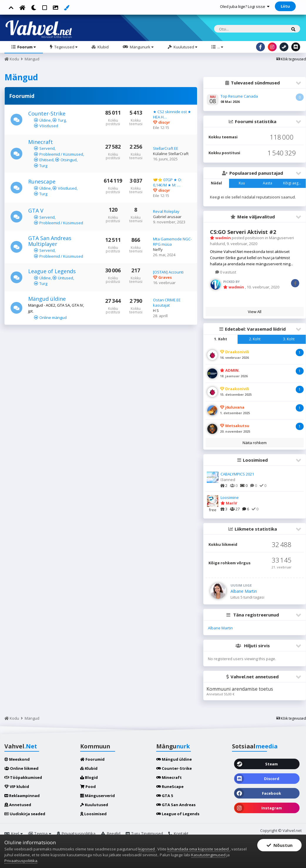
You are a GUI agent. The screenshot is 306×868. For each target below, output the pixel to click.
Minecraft (41, 142)
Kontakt (178, 834)
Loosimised (93, 814)
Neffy (158, 249)
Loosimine (230, 497)
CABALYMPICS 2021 (237, 474)
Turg (62, 120)
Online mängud (53, 317)
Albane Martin (244, 591)
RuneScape (170, 787)
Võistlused (49, 126)
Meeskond (17, 759)
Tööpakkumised (23, 777)
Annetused (18, 805)
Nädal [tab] (216, 183)
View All (255, 312)
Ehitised (46, 160)
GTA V (36, 210)
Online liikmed (21, 768)
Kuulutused (185, 47)
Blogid (89, 777)
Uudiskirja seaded (25, 814)
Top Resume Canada (239, 96)
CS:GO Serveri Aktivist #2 (243, 232)
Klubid (103, 47)
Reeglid (111, 834)
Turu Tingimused (144, 834)
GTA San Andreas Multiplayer (50, 241)
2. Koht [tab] (255, 339)
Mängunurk (141, 47)
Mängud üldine (47, 299)
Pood (88, 787)
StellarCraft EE (166, 148)
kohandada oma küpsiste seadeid (199, 849)
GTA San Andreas (176, 805)
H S (156, 310)
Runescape (42, 181)
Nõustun (280, 845)
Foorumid (92, 759)
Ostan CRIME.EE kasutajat (167, 303)
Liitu (285, 6)
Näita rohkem (255, 443)
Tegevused (65, 47)
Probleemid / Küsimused (61, 154)
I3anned (228, 480)
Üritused (65, 278)
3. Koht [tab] (289, 339)
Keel (14, 834)
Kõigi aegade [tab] (294, 183)
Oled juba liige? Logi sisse (245, 6)
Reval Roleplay (166, 211)
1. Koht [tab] (221, 339)
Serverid (47, 148)
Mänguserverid (97, 796)
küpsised (147, 849)
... (220, 47)
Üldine (45, 120)
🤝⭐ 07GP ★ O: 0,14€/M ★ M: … (167, 182)
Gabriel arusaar (167, 217)
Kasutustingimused (208, 855)
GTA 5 (165, 796)
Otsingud (69, 160)
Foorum (26, 47)
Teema (40, 834)
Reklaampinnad (22, 796)
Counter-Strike (47, 113)
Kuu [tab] (242, 183)
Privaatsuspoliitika (76, 834)
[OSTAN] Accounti (168, 272)
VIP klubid (17, 787)
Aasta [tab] (268, 183)
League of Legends (52, 271)
